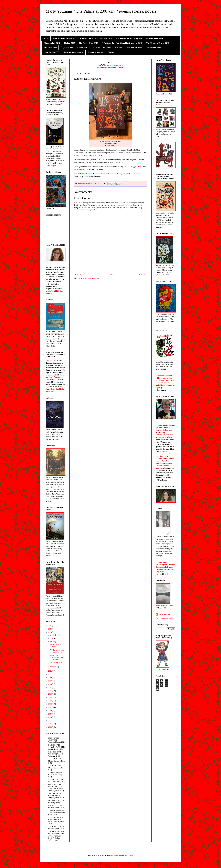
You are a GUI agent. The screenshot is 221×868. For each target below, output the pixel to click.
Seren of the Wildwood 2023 (64, 38)
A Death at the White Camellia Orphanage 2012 (122, 43)
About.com (57, 377)
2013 (50, 701)
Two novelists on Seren (56, 646)
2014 (50, 697)
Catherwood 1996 (153, 48)
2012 (50, 704)
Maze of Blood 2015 (154, 38)
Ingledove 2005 (67, 48)
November (54, 635)
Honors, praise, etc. (96, 52)
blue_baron (114, 855)
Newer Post (79, 274)
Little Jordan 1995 (51, 52)
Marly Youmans (164, 614)
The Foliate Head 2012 (88, 43)
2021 (50, 674)
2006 (50, 724)
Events (111, 52)
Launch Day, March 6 (57, 663)
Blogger (130, 855)
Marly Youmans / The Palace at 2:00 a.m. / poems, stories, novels (101, 11)
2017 (50, 688)
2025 (50, 626)
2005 (50, 727)
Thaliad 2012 (69, 43)
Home (46, 38)
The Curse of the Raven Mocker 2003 (107, 48)
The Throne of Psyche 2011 (158, 43)
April (52, 638)
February (54, 667)
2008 (50, 717)
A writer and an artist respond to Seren (57, 651)
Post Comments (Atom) (91, 278)
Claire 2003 (82, 48)
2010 (50, 711)
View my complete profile (164, 618)
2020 (50, 678)
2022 (50, 671)
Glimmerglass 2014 (52, 43)
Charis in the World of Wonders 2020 (96, 38)
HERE (100, 155)
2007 (50, 720)
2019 (50, 681)
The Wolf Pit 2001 (134, 48)
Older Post (143, 274)
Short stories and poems (73, 52)
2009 (50, 714)
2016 (50, 691)
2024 (50, 629)
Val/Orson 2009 (50, 48)
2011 (50, 707)
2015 (50, 694)
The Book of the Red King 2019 (129, 38)
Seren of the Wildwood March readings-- (57, 657)
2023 (50, 632)
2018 (50, 684)
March (53, 642)
